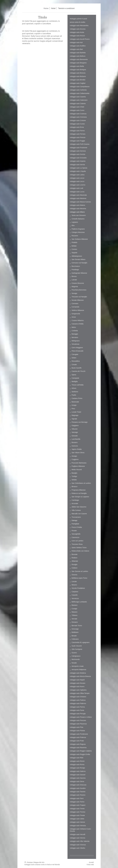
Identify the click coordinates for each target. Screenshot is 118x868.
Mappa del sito (39, 862)
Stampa (29, 862)
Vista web (90, 864)
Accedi (91, 862)
